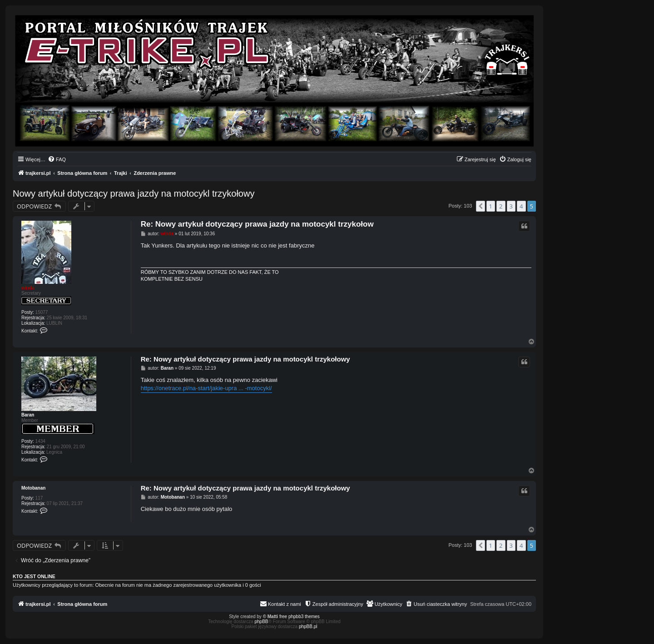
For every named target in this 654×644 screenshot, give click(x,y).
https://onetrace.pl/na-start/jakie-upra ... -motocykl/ (206, 388)
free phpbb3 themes (300, 617)
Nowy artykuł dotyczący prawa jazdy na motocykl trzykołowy (134, 193)
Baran (28, 415)
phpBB (262, 622)
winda (28, 288)
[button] (481, 206)
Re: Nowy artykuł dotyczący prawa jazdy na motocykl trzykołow (257, 224)
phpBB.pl (308, 627)
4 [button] (521, 206)
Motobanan (33, 488)
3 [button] (511, 206)
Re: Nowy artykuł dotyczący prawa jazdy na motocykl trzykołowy (245, 359)
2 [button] (501, 206)
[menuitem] (57, 159)
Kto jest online (34, 576)
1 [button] (491, 206)
